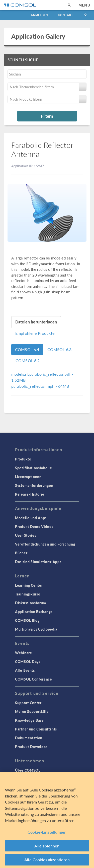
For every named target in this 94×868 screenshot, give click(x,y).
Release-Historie (30, 494)
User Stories (26, 535)
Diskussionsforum (31, 603)
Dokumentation (29, 738)
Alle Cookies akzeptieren (47, 860)
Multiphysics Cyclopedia (36, 629)
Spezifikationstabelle (34, 468)
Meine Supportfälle (32, 711)
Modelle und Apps (31, 518)
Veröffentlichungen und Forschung (45, 544)
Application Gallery (38, 36)
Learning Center (29, 585)
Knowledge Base (29, 720)
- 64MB (40, 386)
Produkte (23, 459)
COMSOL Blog (27, 620)
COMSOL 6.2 (28, 360)
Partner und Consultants (36, 729)
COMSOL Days (28, 661)
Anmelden (39, 15)
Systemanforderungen (34, 485)
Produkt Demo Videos (34, 526)
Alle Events (25, 670)
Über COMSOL (28, 770)
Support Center (28, 703)
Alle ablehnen (47, 846)
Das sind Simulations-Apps (38, 562)
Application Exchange (34, 612)
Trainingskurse (28, 594)
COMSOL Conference (34, 679)
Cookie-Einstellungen (47, 832)
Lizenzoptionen (28, 477)
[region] (47, 820)
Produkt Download (31, 747)
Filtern (47, 116)
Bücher (21, 553)
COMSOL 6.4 (27, 349)
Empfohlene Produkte (35, 333)
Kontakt (66, 15)
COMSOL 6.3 (60, 349)
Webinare (24, 653)
